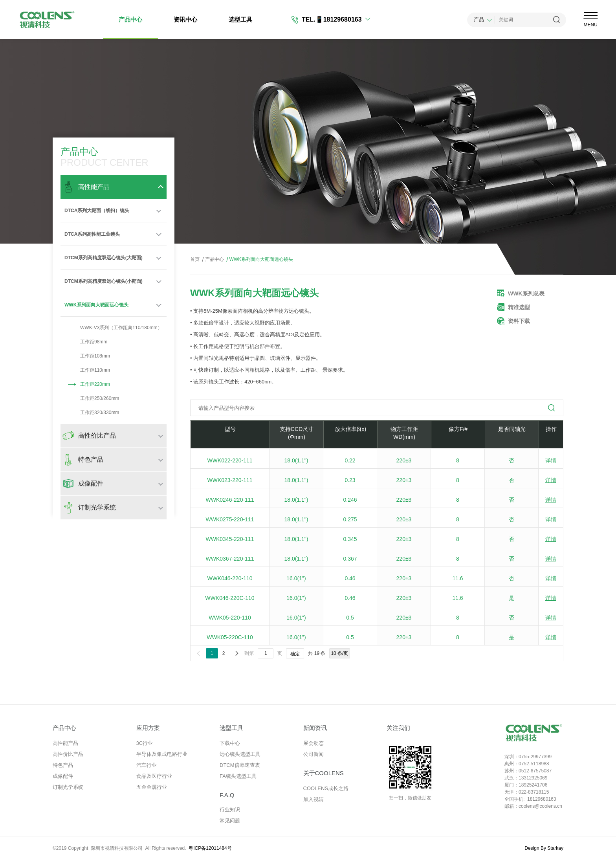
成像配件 (63, 776)
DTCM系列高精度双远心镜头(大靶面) (104, 258)
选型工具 (240, 19)
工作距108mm (87, 356)
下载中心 (230, 743)
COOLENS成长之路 (326, 788)
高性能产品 (65, 743)
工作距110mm (87, 370)
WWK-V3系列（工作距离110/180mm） (113, 328)
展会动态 (313, 743)
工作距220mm (87, 384)
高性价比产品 (68, 754)
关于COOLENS (324, 773)
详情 (551, 460)
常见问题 (230, 821)
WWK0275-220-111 (230, 519)
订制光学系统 (68, 787)
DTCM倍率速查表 (240, 765)
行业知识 (230, 810)
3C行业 (145, 743)
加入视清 (313, 799)
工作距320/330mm (92, 413)
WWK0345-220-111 (230, 539)
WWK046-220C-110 (230, 598)
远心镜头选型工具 (240, 754)
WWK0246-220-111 (230, 500)
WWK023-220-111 (230, 480)
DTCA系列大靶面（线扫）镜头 (97, 211)
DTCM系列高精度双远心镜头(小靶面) (104, 281)
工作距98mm (86, 342)
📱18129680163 (339, 19)
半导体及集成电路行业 (162, 754)
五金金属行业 (152, 787)
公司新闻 (313, 754)
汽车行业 (147, 765)
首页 (195, 259)
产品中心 (130, 19)
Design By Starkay (544, 848)
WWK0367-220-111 (230, 559)
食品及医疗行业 (154, 776)
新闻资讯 (315, 728)
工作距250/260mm (92, 398)
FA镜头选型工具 (238, 776)
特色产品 (63, 765)
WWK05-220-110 (230, 618)
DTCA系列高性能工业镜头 (92, 234)
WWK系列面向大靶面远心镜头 (96, 305)
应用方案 (148, 728)
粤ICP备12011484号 (210, 848)
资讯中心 (185, 19)
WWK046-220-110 (230, 578)
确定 (295, 654)
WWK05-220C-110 (230, 637)
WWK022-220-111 (230, 460)
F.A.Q (227, 795)
